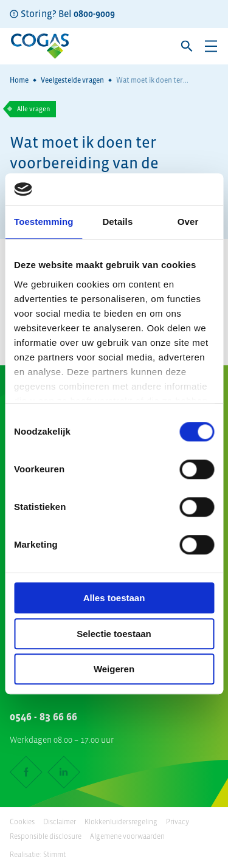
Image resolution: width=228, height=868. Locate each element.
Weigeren (114, 670)
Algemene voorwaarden (127, 836)
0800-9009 (94, 13)
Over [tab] (188, 222)
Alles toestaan (114, 598)
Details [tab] (117, 222)
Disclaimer (60, 822)
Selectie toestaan (114, 634)
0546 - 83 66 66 (43, 717)
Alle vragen (33, 109)
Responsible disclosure (46, 836)
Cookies (22, 822)
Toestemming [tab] (44, 222)
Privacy (178, 822)
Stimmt (54, 855)
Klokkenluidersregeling (121, 822)
